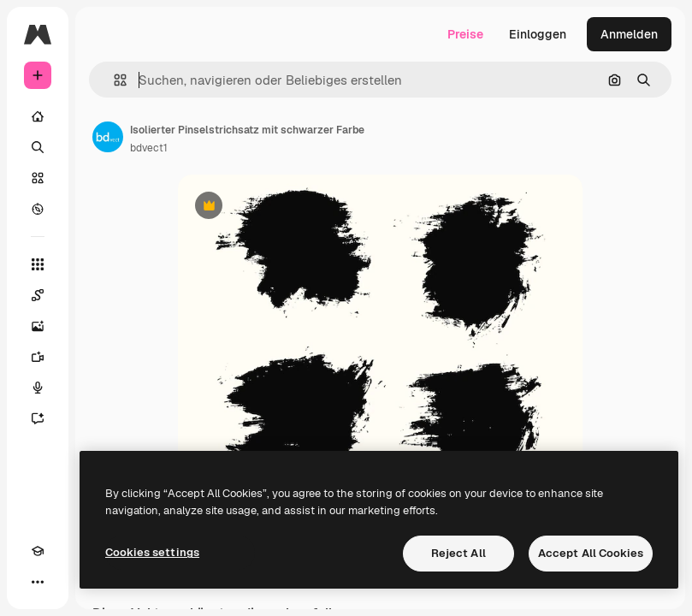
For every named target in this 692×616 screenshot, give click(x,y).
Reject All (458, 553)
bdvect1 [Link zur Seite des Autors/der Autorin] (149, 148)
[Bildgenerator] (38, 326)
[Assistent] (38, 418)
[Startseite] (38, 116)
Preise (465, 34)
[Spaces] (38, 295)
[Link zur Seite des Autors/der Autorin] (108, 137)
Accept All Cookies (591, 553)
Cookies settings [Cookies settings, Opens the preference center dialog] (152, 552)
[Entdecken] (38, 209)
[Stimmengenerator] (38, 388)
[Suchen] (38, 147)
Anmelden (629, 34)
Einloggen (538, 34)
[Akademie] (38, 551)
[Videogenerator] (38, 357)
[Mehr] (38, 582)
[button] (113, 80)
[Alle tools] (38, 264)
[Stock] (38, 178)
